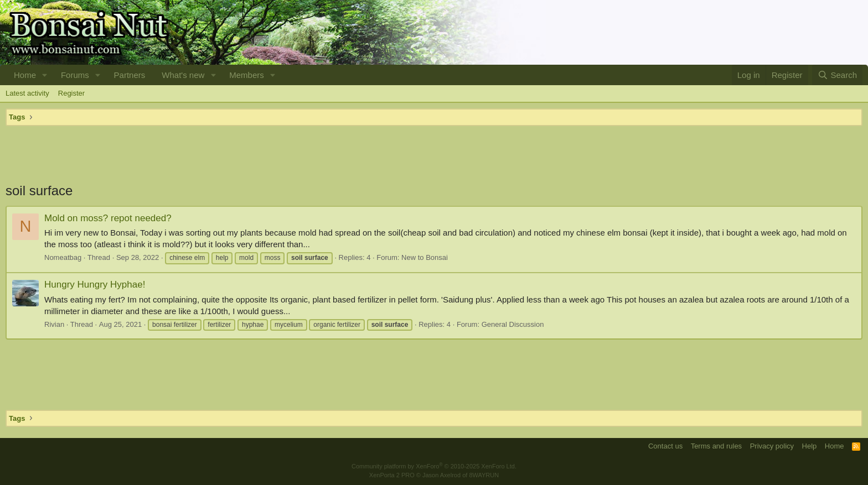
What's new (183, 75)
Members (247, 75)
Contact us (665, 446)
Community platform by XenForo (434, 466)
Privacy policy (772, 446)
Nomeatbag (63, 257)
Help (810, 446)
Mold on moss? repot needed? (108, 218)
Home (25, 75)
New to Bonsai (425, 257)
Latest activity (27, 93)
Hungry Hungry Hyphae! (95, 285)
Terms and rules (716, 446)
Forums (75, 75)
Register (71, 93)
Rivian (54, 324)
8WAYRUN (484, 475)
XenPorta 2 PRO (392, 475)
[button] (45, 75)
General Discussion (513, 324)
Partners (130, 75)
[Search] (837, 75)
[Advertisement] (434, 154)
